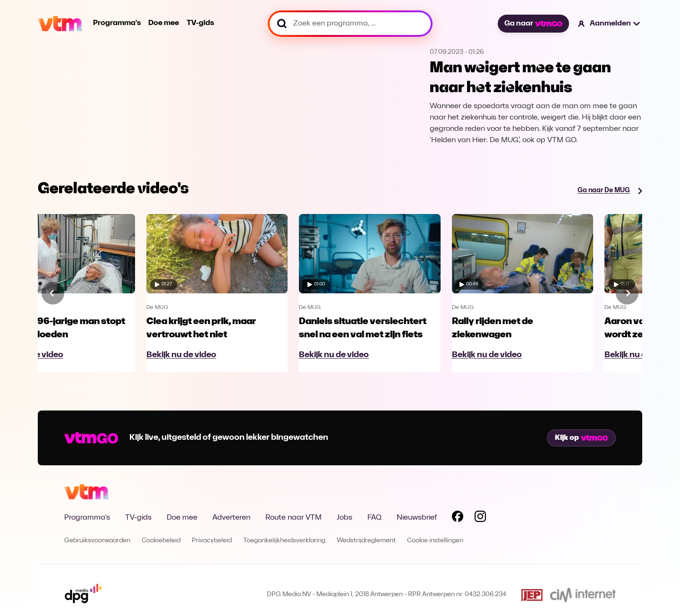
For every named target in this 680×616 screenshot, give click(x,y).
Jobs (344, 518)
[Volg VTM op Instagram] (480, 518)
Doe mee (164, 23)
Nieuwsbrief (417, 518)
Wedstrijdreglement (366, 541)
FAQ (374, 518)
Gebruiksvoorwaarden (97, 541)
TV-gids (200, 23)
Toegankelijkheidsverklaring (284, 541)
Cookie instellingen (435, 541)
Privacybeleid (212, 541)
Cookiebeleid (161, 541)
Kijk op (581, 438)
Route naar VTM (293, 518)
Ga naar (533, 24)
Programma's (117, 23)
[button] (609, 24)
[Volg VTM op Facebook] (458, 518)
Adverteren (231, 518)
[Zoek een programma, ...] (350, 24)
